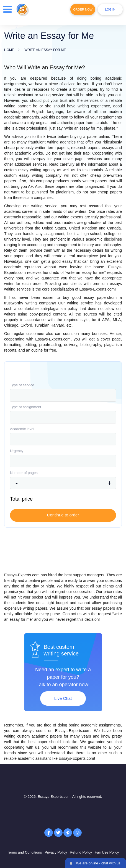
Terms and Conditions (24, 852)
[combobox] (63, 395)
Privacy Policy (56, 852)
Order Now (83, 9)
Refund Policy (81, 852)
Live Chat (63, 698)
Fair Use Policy (107, 852)
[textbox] (63, 395)
